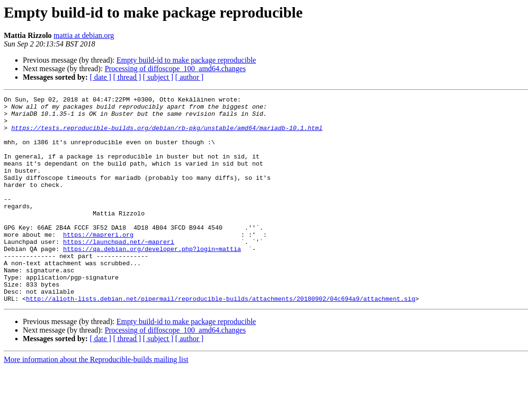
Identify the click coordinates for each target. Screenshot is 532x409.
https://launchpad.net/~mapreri (119, 271)
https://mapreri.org (98, 263)
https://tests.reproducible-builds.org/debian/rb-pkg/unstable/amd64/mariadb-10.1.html (167, 135)
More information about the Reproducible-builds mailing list (96, 401)
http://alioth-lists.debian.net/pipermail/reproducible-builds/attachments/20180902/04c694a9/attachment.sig (221, 340)
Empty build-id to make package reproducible (186, 60)
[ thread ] (127, 77)
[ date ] (100, 77)
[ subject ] (158, 77)
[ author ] (190, 77)
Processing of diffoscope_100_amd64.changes (175, 69)
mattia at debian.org (84, 35)
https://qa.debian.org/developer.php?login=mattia (152, 280)
